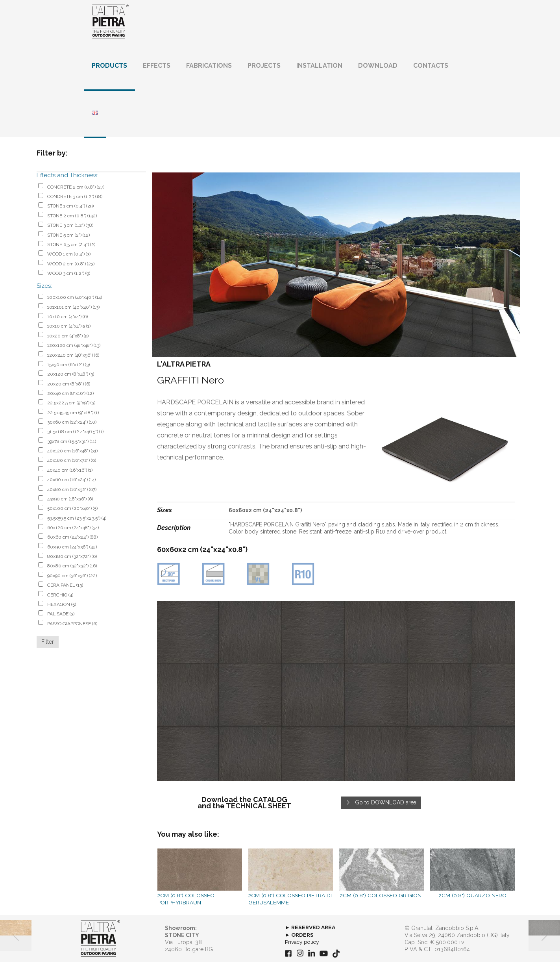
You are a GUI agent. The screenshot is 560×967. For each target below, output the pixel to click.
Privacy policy (303, 947)
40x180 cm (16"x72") (72, 465)
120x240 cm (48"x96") (73, 360)
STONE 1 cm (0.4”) (70, 211)
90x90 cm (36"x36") (72, 580)
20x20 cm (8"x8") (69, 389)
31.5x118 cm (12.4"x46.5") (75, 437)
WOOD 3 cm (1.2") (69, 278)
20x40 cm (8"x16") (70, 398)
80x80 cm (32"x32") (72, 571)
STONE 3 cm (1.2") (70, 230)
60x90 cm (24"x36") (72, 552)
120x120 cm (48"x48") (74, 350)
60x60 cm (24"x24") (72, 542)
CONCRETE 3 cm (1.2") (75, 202)
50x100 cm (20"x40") (72, 513)
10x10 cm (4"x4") (67, 322)
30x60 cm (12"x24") (72, 427)
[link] (336, 696)
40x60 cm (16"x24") (71, 485)
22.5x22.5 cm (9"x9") (71, 408)
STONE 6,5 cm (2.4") (71, 250)
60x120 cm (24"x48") (73, 533)
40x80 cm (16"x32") (72, 494)
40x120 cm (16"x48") (72, 456)
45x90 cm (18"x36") (70, 504)
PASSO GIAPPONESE (72, 628)
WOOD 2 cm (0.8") (71, 269)
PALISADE (61, 619)
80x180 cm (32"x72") (72, 561)
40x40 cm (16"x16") (70, 475)
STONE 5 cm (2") (68, 240)
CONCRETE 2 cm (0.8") (76, 192)
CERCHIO (60, 600)
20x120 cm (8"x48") (71, 379)
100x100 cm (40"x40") (75, 302)
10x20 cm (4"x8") (68, 341)
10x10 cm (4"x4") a (69, 331)
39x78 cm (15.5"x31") (72, 446)
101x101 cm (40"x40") (73, 312)
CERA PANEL (65, 590)
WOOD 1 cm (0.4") (69, 259)
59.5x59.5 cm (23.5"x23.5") (77, 523)
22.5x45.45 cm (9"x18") (73, 417)
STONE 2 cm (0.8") (72, 220)
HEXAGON (62, 609)
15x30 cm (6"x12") (68, 369)
